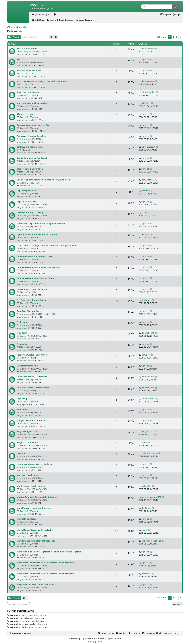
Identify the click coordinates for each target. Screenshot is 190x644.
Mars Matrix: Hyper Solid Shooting (34, 508)
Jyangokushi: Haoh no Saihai (31, 420)
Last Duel (21, 453)
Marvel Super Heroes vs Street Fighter (36, 530)
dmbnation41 (148, 48)
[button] (25, 598)
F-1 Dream (22, 322)
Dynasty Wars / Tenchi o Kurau (32, 289)
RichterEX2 (147, 486)
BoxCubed (146, 300)
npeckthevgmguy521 (151, 497)
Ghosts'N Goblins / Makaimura (32, 377)
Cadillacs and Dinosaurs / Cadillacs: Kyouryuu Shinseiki (44, 180)
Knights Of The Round (28, 442)
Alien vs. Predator (26, 114)
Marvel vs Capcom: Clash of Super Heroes (37, 541)
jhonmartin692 (148, 399)
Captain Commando (27, 202)
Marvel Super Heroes (27, 519)
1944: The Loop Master (28, 92)
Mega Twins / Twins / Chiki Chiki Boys (35, 585)
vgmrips (22, 54)
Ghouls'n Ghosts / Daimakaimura (33, 388)
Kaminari (146, 355)
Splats (144, 530)
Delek (144, 213)
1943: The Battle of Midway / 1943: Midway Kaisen (41, 81)
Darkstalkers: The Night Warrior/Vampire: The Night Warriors (47, 245)
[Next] (180, 37)
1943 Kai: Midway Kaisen (29, 70)
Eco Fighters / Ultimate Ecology (32, 300)
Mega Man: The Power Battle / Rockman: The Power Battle (46, 563)
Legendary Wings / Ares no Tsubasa (34, 464)
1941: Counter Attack (27, 48)
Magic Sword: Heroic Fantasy (31, 486)
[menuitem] (38, 15)
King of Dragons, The (27, 431)
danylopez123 (148, 180)
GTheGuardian (148, 92)
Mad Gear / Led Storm (28, 475)
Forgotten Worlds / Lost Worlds (32, 355)
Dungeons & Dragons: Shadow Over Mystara (39, 267)
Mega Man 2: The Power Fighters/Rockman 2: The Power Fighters (49, 552)
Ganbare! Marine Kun (27, 366)
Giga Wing (22, 399)
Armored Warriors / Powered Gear (34, 125)
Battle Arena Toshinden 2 (29, 147)
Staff (21, 31)
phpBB (84, 638)
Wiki (49, 15)
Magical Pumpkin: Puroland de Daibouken (37, 497)
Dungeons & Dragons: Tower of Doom (35, 278)
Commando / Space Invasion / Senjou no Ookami (41, 223)
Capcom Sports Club (27, 191)
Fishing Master (24, 344)
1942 (19, 59)
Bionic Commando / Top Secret (32, 158)
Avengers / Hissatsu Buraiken (31, 136)
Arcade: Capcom (19, 27)
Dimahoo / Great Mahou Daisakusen (35, 256)
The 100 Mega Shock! (151, 541)
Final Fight (22, 333)
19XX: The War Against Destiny (32, 103)
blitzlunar (146, 103)
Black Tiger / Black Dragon (30, 169)
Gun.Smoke (22, 409)
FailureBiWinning (150, 453)
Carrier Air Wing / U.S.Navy (30, 213)
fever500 (146, 191)
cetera (144, 442)
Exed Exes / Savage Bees (29, 311)
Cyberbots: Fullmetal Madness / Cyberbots (38, 234)
